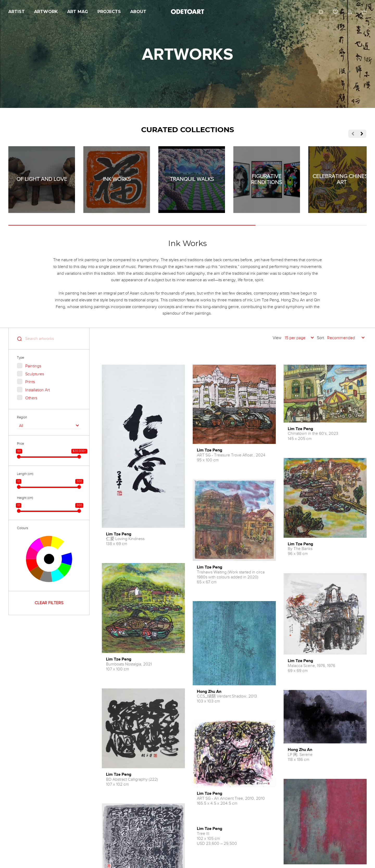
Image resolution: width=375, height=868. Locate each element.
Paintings (33, 366)
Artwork (46, 12)
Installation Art (37, 390)
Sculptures (35, 374)
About (138, 12)
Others (31, 398)
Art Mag (78, 12)
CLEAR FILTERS (49, 603)
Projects (109, 12)
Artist (17, 12)
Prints (30, 382)
